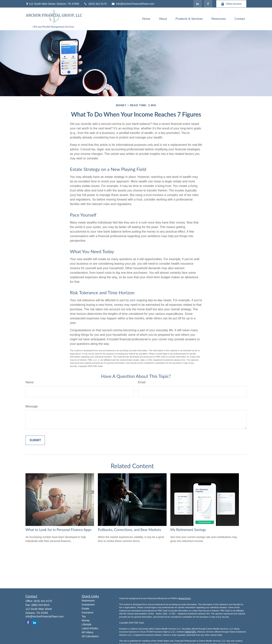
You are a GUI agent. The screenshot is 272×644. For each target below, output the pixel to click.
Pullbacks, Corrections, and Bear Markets (129, 530)
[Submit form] (35, 440)
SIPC (194, 632)
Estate (86, 609)
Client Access (231, 4)
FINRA (188, 632)
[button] (146, 19)
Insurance (88, 612)
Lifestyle (87, 624)
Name (30, 382)
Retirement (88, 601)
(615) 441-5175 (95, 4)
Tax (84, 616)
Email (142, 382)
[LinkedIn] (198, 4)
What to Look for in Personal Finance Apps (58, 530)
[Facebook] (208, 4)
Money (86, 620)
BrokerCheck (185, 598)
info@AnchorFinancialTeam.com (133, 4)
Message (32, 406)
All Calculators (90, 636)
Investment (88, 605)
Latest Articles (90, 628)
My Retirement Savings (188, 530)
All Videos (88, 632)
